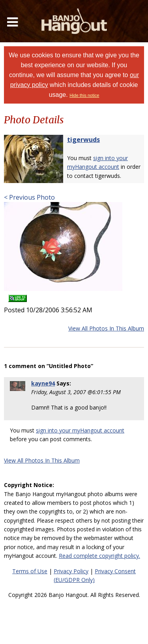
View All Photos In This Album (106, 328)
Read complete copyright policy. (99, 556)
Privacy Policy (71, 571)
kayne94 (43, 383)
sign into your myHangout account (80, 430)
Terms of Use (30, 571)
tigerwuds (83, 140)
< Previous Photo (29, 197)
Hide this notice (84, 95)
